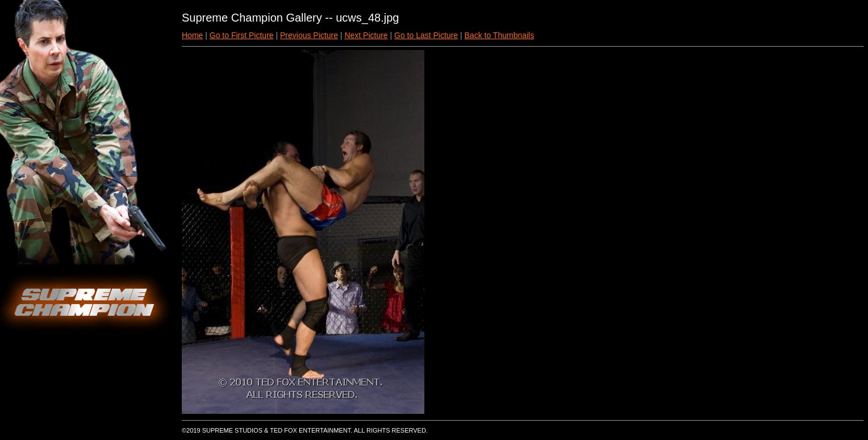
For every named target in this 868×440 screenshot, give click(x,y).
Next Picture (366, 35)
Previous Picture (309, 35)
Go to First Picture (242, 35)
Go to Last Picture (426, 35)
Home (192, 35)
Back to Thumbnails (500, 35)
